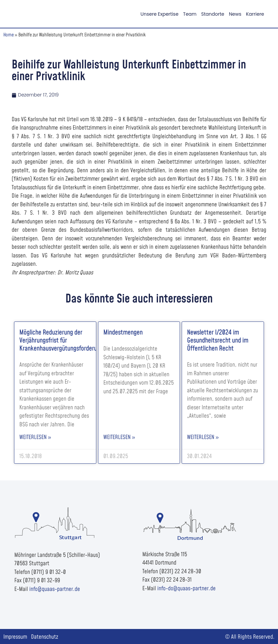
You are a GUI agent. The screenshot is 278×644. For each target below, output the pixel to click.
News (235, 14)
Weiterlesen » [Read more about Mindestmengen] (119, 437)
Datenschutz (44, 637)
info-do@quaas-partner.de (186, 589)
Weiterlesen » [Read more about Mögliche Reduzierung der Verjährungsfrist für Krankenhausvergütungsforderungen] (35, 437)
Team (190, 14)
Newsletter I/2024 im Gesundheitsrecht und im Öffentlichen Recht (218, 341)
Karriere (255, 14)
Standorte (213, 14)
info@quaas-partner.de (55, 589)
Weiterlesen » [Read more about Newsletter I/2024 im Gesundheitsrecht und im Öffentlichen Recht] (203, 437)
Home (8, 35)
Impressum (15, 637)
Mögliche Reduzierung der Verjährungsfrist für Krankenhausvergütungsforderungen (64, 341)
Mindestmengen (123, 333)
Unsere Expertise (160, 14)
